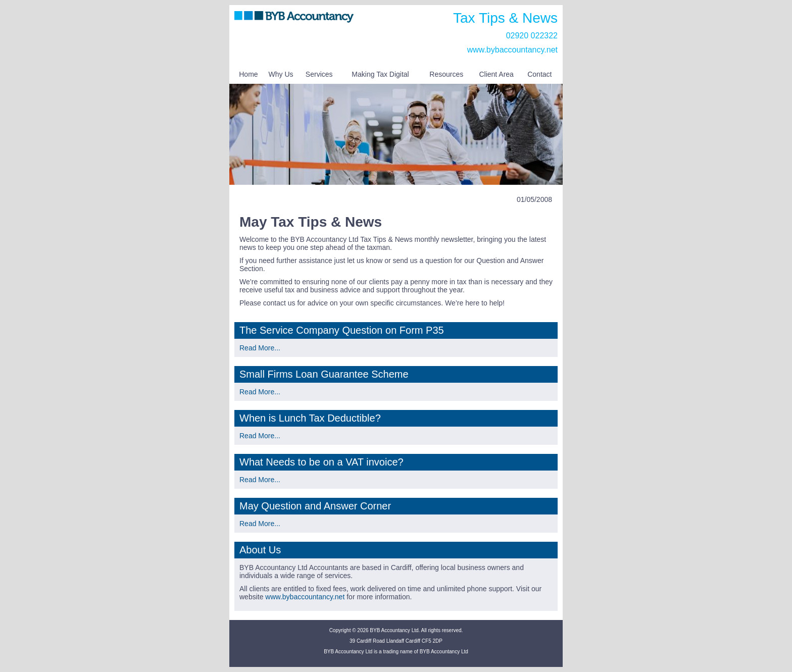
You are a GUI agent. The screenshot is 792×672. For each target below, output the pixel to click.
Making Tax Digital (380, 74)
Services (319, 74)
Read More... (260, 348)
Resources (446, 74)
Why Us (281, 74)
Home (248, 74)
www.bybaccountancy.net (512, 50)
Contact (539, 74)
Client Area (496, 74)
